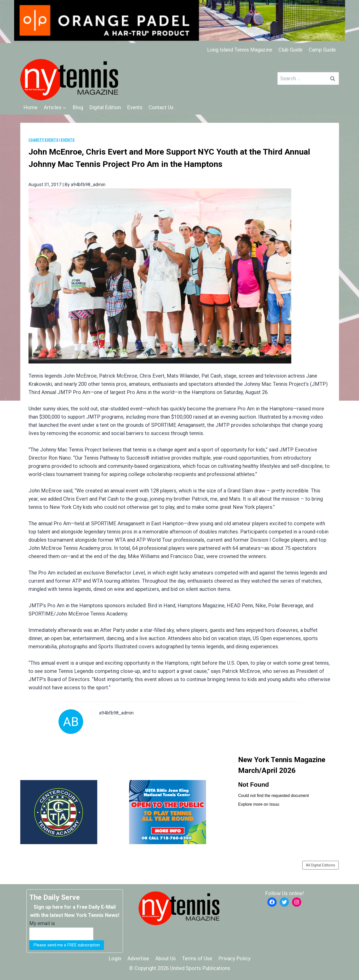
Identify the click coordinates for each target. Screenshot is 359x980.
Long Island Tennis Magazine (240, 50)
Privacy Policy (234, 958)
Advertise (138, 958)
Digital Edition (105, 107)
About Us (166, 958)
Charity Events (43, 140)
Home (30, 107)
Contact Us (161, 107)
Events (135, 107)
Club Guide (290, 50)
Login (115, 958)
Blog (78, 107)
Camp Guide (322, 50)
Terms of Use (197, 958)
